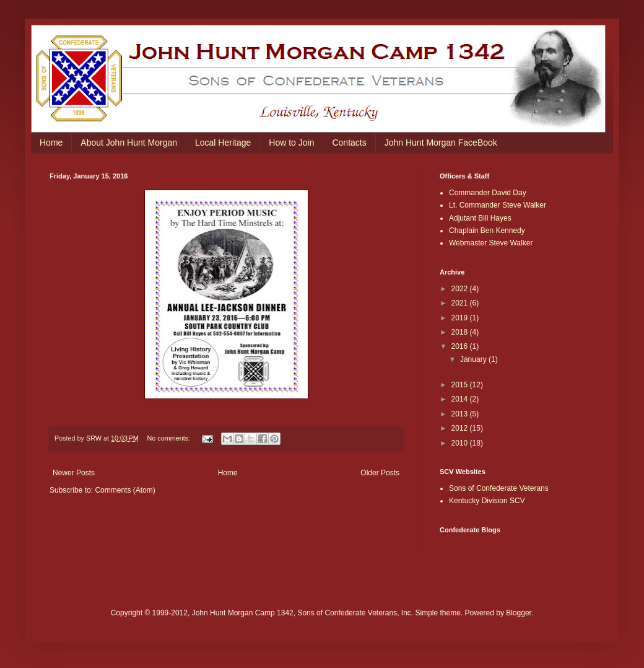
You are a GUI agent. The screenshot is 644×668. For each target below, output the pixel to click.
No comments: (170, 438)
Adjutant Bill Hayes (480, 218)
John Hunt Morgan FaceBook (441, 143)
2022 (461, 289)
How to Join (291, 143)
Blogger (519, 613)
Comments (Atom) (125, 490)
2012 (461, 428)
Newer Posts (74, 473)
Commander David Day (488, 193)
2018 (461, 332)
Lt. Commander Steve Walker (498, 205)
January (474, 359)
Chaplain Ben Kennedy (487, 231)
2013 (461, 414)
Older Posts (380, 473)
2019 (461, 318)
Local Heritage (223, 143)
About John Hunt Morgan (129, 143)
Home (51, 143)
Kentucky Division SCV (487, 501)
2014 (461, 399)
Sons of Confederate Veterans (499, 488)
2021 (461, 303)
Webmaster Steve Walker (491, 243)
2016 (461, 346)
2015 (461, 385)
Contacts (349, 143)
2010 (461, 443)
